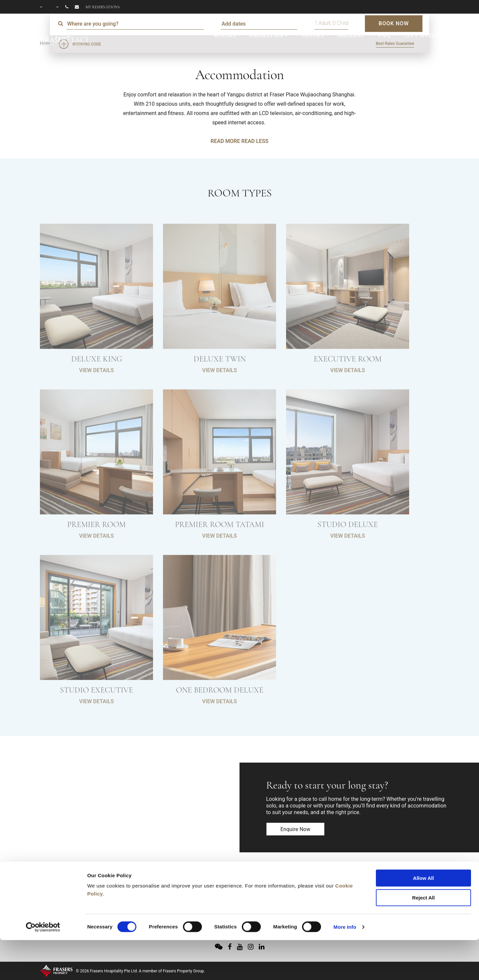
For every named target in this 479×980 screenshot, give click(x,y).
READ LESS (255, 141)
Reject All (423, 859)
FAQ (384, 35)
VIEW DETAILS (96, 385)
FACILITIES (266, 35)
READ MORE (225, 141)
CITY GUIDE (422, 35)
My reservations (103, 7)
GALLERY (351, 35)
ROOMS (225, 35)
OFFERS (313, 35)
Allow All (424, 840)
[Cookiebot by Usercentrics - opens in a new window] (43, 889)
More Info (345, 888)
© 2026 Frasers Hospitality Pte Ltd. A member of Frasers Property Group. (140, 971)
